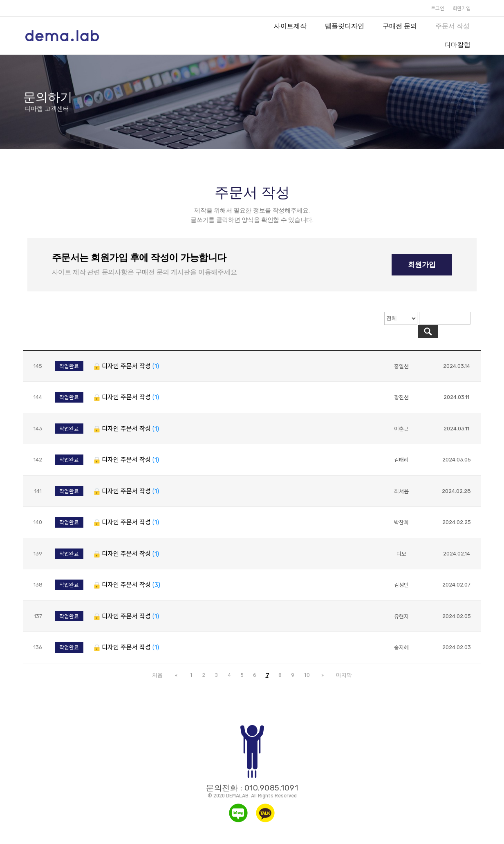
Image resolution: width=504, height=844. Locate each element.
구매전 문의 (400, 26)
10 (307, 662)
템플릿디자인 (345, 26)
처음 (162, 662)
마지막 (339, 662)
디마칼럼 (457, 45)
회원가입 (461, 8)
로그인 (438, 8)
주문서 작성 (452, 26)
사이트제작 (290, 26)
